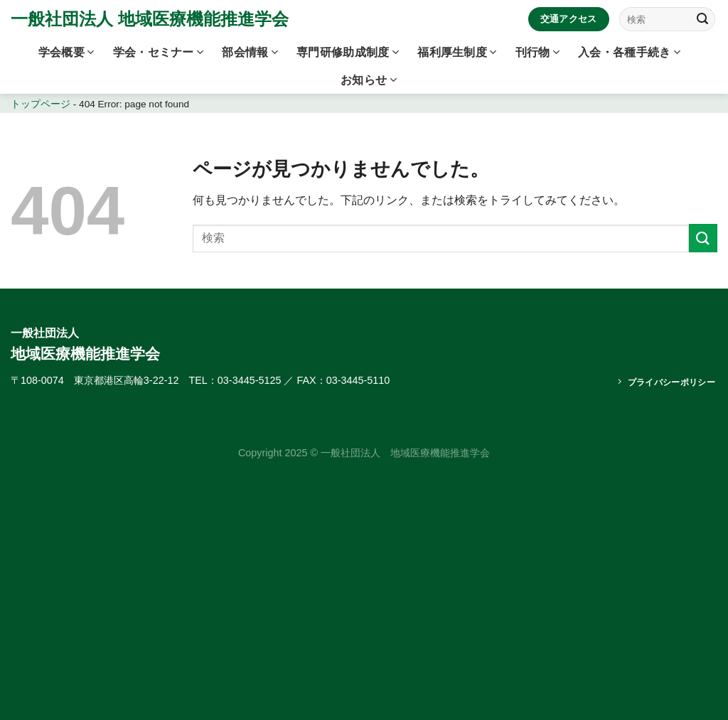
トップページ (41, 104)
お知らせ (369, 80)
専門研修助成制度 (348, 52)
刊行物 (537, 52)
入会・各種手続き (629, 52)
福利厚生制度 (457, 52)
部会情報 (250, 52)
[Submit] (702, 19)
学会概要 (66, 52)
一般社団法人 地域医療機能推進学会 (150, 19)
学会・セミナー (159, 52)
